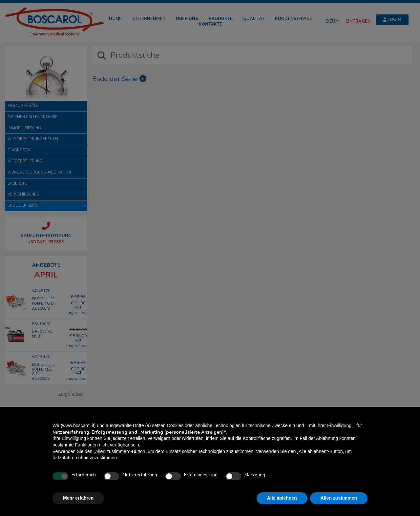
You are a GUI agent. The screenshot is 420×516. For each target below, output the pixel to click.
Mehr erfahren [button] (78, 498)
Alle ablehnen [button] (282, 498)
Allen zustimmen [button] (339, 498)
